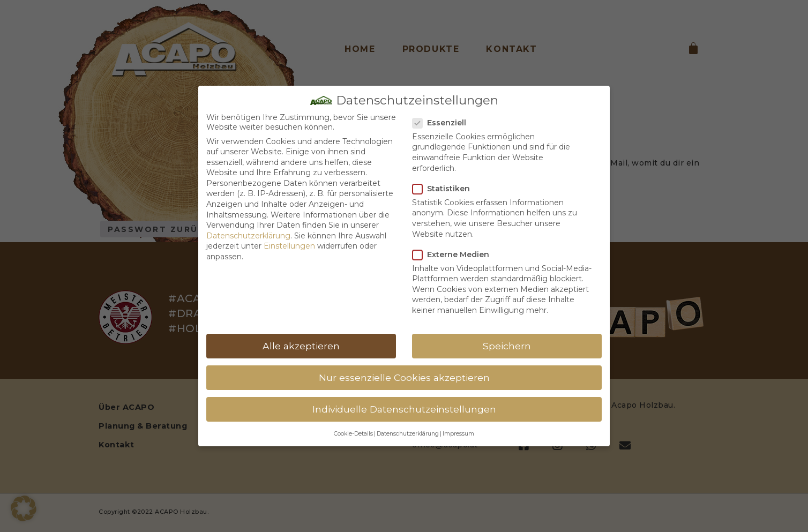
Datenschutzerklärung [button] (408, 434)
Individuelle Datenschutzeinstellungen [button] (404, 409)
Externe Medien (454, 254)
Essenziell (443, 123)
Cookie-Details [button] (353, 434)
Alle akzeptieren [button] (301, 346)
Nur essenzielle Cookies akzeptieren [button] (404, 377)
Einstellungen (289, 246)
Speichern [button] (507, 346)
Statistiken (444, 189)
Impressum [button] (458, 434)
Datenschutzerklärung (248, 236)
